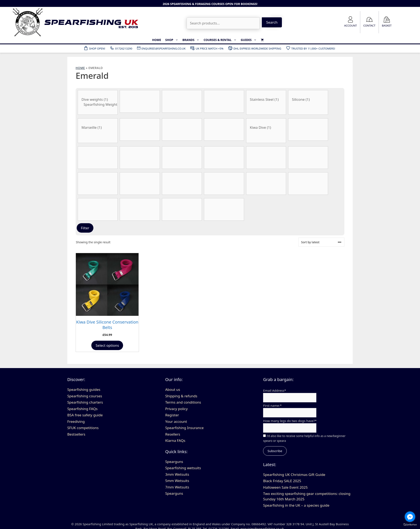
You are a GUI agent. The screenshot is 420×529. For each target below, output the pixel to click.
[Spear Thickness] (308, 184)
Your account (176, 421)
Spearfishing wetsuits (183, 468)
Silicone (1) (308, 99)
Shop (173, 40)
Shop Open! (94, 48)
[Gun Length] (182, 158)
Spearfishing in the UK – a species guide (296, 505)
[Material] (98, 184)
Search (272, 22)
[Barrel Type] (224, 101)
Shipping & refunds (181, 396)
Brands (192, 40)
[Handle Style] (224, 158)
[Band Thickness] (140, 101)
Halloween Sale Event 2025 (285, 487)
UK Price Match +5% (207, 48)
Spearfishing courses (85, 396)
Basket (387, 25)
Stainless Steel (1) (266, 99)
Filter (85, 228)
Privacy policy (176, 409)
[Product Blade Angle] (140, 130)
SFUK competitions (83, 428)
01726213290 (121, 48)
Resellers (173, 434)
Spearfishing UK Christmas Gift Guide (294, 475)
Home (157, 40)
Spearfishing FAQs (82, 409)
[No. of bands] (182, 184)
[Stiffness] (98, 209)
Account (351, 25)
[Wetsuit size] (224, 184)
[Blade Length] (182, 130)
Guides (250, 40)
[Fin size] (308, 130)
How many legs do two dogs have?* (290, 421)
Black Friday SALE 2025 (282, 481)
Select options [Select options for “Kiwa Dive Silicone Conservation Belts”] (107, 345)
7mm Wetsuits (177, 487)
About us (173, 389)
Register (172, 415)
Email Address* (275, 390)
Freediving (76, 421)
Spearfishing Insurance (185, 428)
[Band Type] (182, 101)
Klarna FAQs (175, 440)
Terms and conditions (183, 402)
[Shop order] (321, 242)
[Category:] (98, 102)
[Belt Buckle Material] (266, 102)
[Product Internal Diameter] (266, 158)
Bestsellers (76, 434)
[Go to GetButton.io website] (410, 525)
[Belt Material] (308, 102)
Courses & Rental (221, 40)
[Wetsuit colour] (224, 209)
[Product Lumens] (308, 158)
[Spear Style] (266, 184)
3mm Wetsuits (177, 474)
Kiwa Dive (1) (266, 127)
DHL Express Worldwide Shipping (255, 48)
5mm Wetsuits (177, 481)
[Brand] (266, 131)
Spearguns (174, 462)
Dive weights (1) (98, 99)
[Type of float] (182, 209)
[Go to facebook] (410, 517)
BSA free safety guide (85, 415)
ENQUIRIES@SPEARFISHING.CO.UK (161, 48)
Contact (369, 25)
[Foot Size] (140, 158)
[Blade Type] (224, 130)
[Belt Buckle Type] (98, 131)
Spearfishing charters (85, 402)
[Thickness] (140, 209)
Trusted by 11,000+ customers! (310, 48)
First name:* (272, 405)
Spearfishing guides (84, 389)
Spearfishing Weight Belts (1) (98, 105)
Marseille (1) (98, 127)
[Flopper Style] (98, 158)
